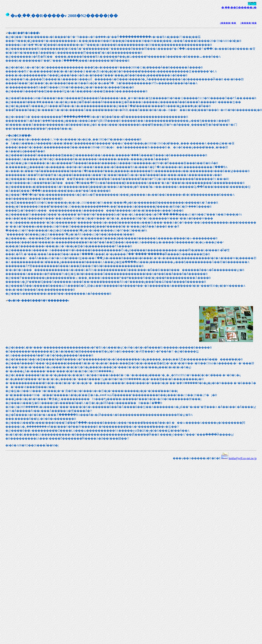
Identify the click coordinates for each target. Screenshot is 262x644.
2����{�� (228, 23)
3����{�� (248, 23)
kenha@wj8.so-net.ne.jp (243, 458)
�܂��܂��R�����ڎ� (239, 7)
